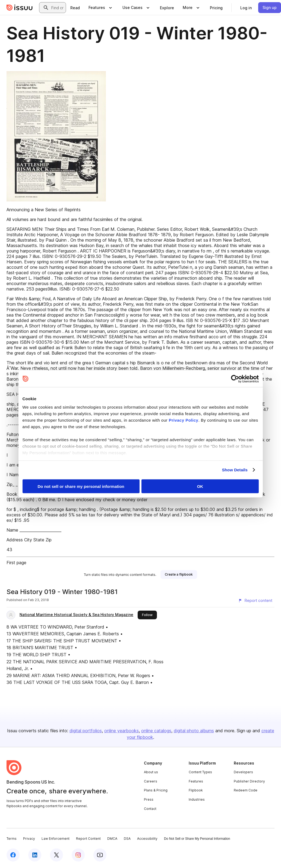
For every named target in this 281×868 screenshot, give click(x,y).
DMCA (112, 839)
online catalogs (156, 731)
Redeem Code (246, 790)
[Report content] (255, 601)
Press (149, 799)
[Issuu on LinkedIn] (35, 855)
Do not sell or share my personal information (81, 486)
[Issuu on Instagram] (78, 855)
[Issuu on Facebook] (13, 855)
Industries (197, 799)
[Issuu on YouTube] (100, 855)
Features (196, 781)
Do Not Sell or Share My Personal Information (197, 839)
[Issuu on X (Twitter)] (56, 855)
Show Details (235, 470)
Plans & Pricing (156, 790)
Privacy (29, 839)
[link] (75, 8)
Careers (151, 781)
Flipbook (196, 790)
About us (151, 772)
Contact (150, 809)
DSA (127, 839)
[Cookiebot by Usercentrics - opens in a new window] (235, 379)
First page (16, 563)
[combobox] (57, 8)
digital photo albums (194, 731)
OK (200, 486)
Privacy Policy (184, 420)
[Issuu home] (20, 8)
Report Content (88, 839)
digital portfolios (86, 731)
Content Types (200, 772)
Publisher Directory (249, 781)
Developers (243, 772)
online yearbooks (121, 731)
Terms (12, 839)
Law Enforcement (56, 839)
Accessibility (147, 839)
